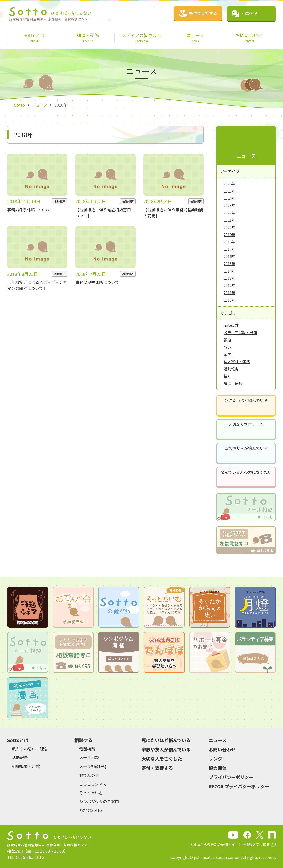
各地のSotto (91, 810)
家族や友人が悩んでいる (246, 448)
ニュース (40, 105)
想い (227, 347)
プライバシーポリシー (231, 777)
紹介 (227, 376)
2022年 (229, 213)
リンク (215, 759)
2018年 (229, 242)
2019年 (229, 234)
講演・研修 (233, 383)
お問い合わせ (222, 750)
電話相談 (87, 749)
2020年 (229, 227)
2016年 (229, 256)
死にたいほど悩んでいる (246, 400)
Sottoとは (18, 740)
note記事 (232, 325)
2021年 (229, 220)
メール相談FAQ (93, 766)
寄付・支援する (157, 768)
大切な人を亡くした (246, 424)
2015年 (229, 263)
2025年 (229, 191)
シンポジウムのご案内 (99, 801)
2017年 (229, 249)
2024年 (229, 198)
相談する (83, 740)
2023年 (229, 205)
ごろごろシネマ (93, 784)
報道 (227, 340)
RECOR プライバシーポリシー (239, 786)
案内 (227, 354)
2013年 (229, 278)
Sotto (19, 105)
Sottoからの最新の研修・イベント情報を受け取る (230, 844)
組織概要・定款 (26, 766)
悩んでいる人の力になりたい (246, 472)
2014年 (229, 271)
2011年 (229, 293)
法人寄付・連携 (237, 362)
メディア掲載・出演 (240, 333)
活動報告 (231, 369)
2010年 (229, 300)
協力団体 (218, 768)
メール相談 (89, 757)
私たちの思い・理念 (30, 749)
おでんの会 (89, 775)
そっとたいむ (91, 793)
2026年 (229, 184)
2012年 (229, 285)
